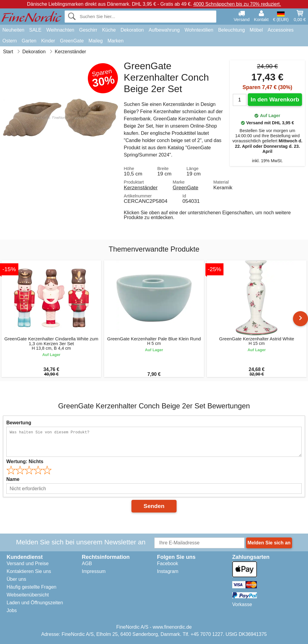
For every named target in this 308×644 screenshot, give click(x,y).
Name (13, 479)
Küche (109, 30)
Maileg (95, 41)
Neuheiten (13, 30)
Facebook (168, 563)
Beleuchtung (231, 30)
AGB (87, 563)
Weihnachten (60, 30)
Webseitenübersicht (28, 595)
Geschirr (88, 30)
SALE (35, 30)
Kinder (48, 41)
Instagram (168, 571)
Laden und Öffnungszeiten (35, 603)
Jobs (12, 610)
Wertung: (25, 461)
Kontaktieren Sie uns (29, 571)
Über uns (16, 579)
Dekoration (132, 30)
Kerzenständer (141, 187)
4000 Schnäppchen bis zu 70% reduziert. (237, 4)
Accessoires (281, 30)
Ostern (10, 41)
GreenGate (72, 41)
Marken (115, 41)
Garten (29, 41)
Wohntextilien (199, 30)
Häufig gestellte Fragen (31, 587)
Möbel (256, 30)
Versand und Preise (28, 563)
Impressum (94, 571)
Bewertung (19, 423)
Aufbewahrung (164, 30)
